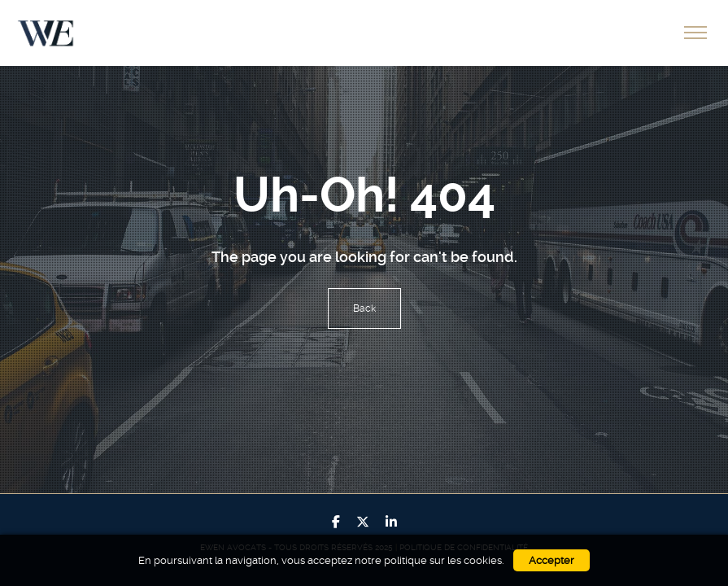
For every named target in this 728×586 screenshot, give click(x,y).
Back (364, 308)
